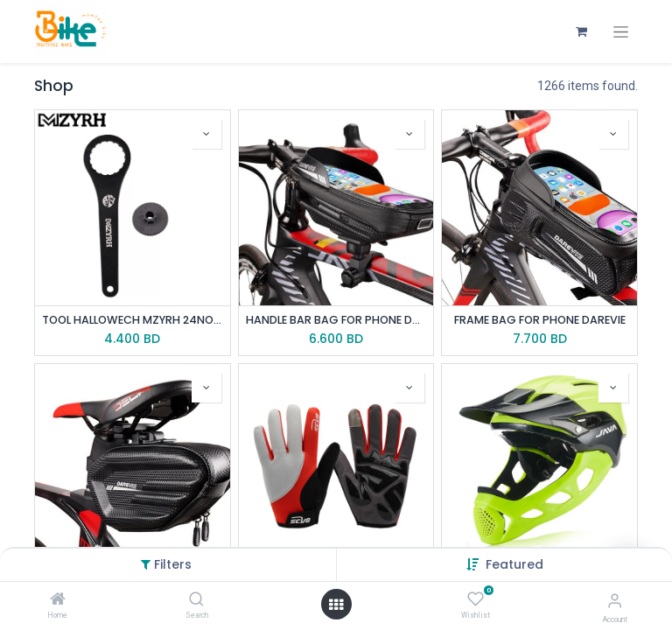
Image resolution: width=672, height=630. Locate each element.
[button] (514, 564)
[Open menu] (336, 605)
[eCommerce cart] (581, 31)
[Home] (58, 600)
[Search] (196, 600)
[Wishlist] (476, 599)
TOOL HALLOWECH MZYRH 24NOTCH (133, 320)
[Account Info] (615, 601)
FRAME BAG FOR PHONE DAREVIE (540, 320)
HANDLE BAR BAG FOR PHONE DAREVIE (336, 320)
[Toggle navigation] (621, 32)
